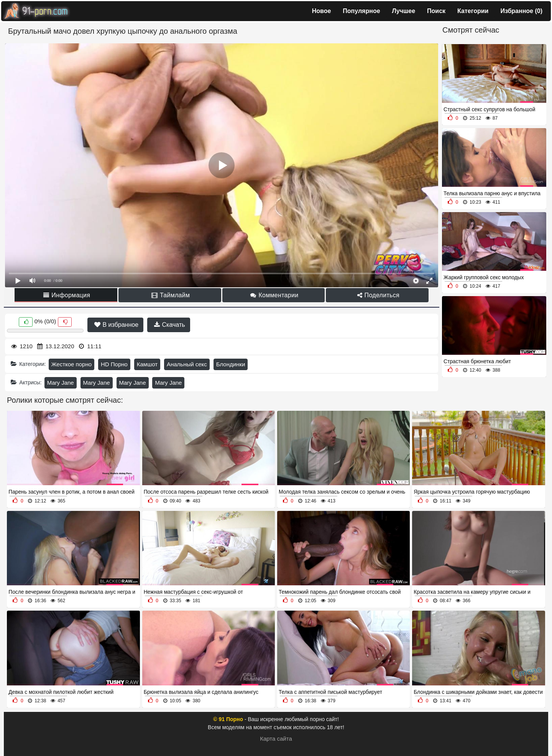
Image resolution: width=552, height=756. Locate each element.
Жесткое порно (71, 364)
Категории (473, 11)
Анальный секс (187, 364)
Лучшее (404, 11)
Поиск (436, 11)
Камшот (147, 364)
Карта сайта (276, 739)
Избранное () (521, 11)
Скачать (169, 325)
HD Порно (114, 364)
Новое (322, 11)
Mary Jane (61, 383)
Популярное (361, 11)
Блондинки (231, 364)
